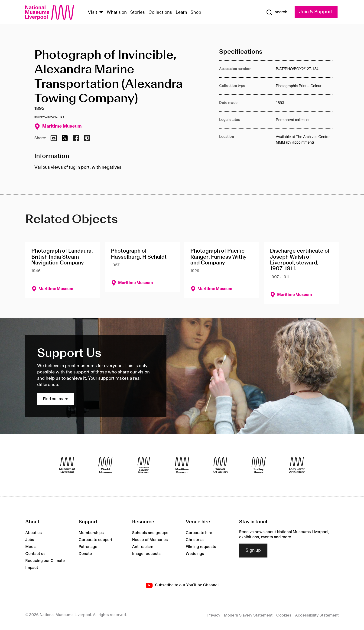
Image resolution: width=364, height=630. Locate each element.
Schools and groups (150, 533)
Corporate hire (199, 533)
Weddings (195, 554)
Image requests (146, 554)
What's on (117, 13)
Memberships (91, 533)
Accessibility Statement (317, 615)
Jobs (30, 540)
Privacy (214, 615)
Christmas (195, 540)
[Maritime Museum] (182, 465)
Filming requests (201, 547)
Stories (138, 13)
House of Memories (150, 540)
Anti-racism (143, 547)
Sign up (253, 551)
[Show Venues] (101, 13)
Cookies (284, 615)
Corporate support (96, 540)
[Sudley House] (259, 465)
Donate (85, 554)
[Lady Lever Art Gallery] (297, 465)
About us (34, 533)
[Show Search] (277, 12)
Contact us (35, 554)
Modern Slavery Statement (248, 615)
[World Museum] (105, 465)
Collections (160, 13)
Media (31, 547)
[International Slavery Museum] (144, 465)
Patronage (88, 547)
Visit (93, 13)
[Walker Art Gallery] (220, 465)
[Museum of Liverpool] (67, 465)
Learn (181, 13)
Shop (196, 13)
